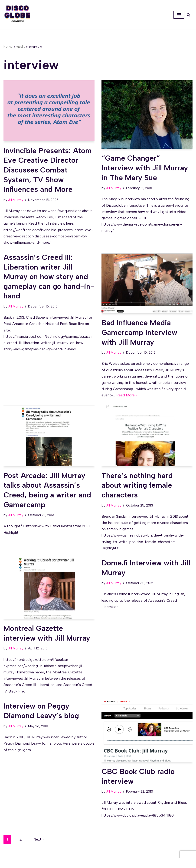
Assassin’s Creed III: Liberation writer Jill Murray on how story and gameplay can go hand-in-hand (49, 277)
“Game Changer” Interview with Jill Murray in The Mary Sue (145, 168)
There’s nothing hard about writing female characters (137, 485)
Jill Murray (16, 200)
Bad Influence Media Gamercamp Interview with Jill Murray (139, 332)
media (21, 47)
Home (8, 47)
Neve (77, 863)
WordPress (114, 863)
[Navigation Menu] (179, 15)
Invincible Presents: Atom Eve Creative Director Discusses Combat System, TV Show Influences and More (48, 170)
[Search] (188, 15)
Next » (39, 839)
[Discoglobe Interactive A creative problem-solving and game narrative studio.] (17, 14)
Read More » (127, 395)
